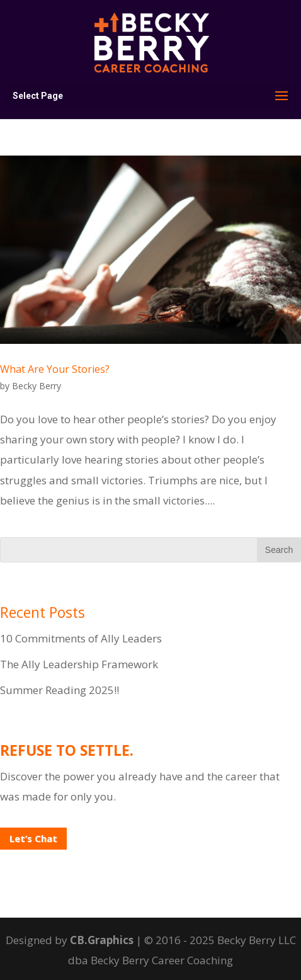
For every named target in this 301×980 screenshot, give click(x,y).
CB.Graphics (102, 940)
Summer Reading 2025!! (60, 690)
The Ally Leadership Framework (79, 664)
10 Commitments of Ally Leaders (81, 638)
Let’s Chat (33, 838)
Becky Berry (37, 386)
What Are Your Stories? (55, 369)
